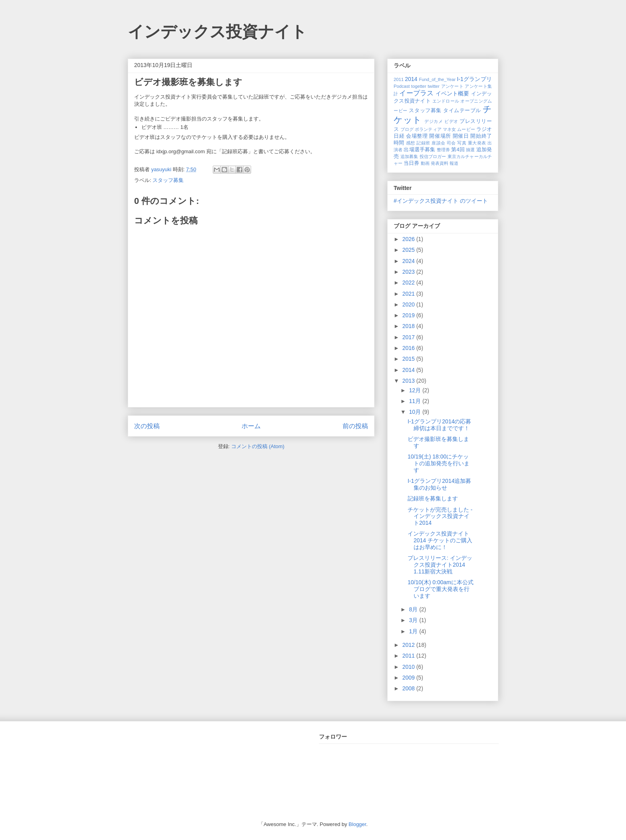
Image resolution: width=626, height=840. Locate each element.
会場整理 (417, 136)
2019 (409, 315)
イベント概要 (453, 93)
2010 (409, 667)
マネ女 (449, 129)
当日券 (411, 163)
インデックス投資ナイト (217, 32)
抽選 (470, 150)
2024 (409, 261)
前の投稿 (355, 426)
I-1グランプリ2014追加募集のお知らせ (439, 484)
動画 (425, 163)
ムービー (466, 129)
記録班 (423, 143)
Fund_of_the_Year (437, 79)
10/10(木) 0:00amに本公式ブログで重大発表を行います (441, 589)
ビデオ (451, 121)
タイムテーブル (462, 111)
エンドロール (446, 101)
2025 (409, 250)
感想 (411, 143)
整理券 (443, 150)
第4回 (458, 150)
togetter (419, 86)
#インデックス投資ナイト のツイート (441, 201)
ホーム (251, 426)
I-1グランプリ (474, 79)
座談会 (438, 143)
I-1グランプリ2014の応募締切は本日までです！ (439, 425)
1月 (414, 631)
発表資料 (440, 163)
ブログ (407, 129)
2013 (409, 381)
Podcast (402, 86)
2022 (409, 283)
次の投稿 (147, 426)
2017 (409, 337)
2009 (409, 678)
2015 (409, 359)
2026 (409, 239)
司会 (451, 143)
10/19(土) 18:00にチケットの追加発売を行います (439, 463)
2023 (409, 272)
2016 (409, 348)
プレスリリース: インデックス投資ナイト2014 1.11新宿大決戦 (440, 565)
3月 (414, 620)
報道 (454, 163)
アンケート (453, 86)
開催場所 (440, 136)
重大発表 (477, 143)
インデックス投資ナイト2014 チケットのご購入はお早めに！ (440, 540)
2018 (409, 326)
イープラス (416, 93)
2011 (399, 79)
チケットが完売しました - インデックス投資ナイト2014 (440, 516)
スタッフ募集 (168, 180)
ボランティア (428, 129)
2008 (409, 688)
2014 (411, 79)
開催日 (461, 136)
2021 (409, 294)
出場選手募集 (419, 150)
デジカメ (434, 121)
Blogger (357, 824)
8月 (414, 609)
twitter (434, 86)
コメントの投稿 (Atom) (258, 446)
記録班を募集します (433, 498)
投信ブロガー (433, 156)
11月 (415, 401)
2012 (409, 645)
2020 (409, 304)
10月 (415, 412)
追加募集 (409, 156)
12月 (415, 390)
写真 (462, 143)
